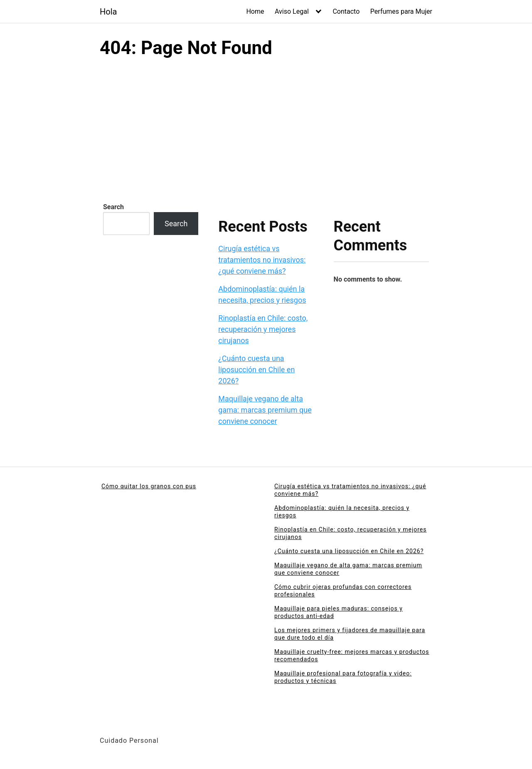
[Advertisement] (266, 122)
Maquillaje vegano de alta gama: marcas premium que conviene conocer (265, 410)
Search (113, 207)
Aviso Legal (292, 11)
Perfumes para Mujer (401, 11)
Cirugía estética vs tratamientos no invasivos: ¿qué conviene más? (262, 260)
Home (255, 11)
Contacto (346, 11)
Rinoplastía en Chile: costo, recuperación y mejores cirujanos (263, 329)
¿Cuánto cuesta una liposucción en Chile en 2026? (256, 370)
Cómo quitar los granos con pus (149, 486)
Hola (108, 12)
